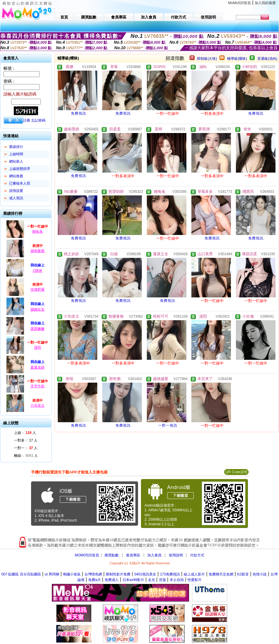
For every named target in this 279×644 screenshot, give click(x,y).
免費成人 (112, 580)
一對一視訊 (168, 425)
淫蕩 (162, 580)
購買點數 (111, 555)
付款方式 (197, 555)
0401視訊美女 (145, 574)
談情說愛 (16, 191)
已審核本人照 (20, 183)
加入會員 (154, 555)
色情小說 (260, 574)
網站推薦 (16, 176)
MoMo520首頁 (240, 3)
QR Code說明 (236, 472)
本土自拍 (177, 580)
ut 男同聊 (52, 574)
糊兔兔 (38, 231)
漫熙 (38, 347)
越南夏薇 (38, 251)
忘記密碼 (38, 120)
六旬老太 (38, 406)
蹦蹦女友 (38, 309)
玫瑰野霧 (38, 289)
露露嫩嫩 (38, 329)
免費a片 (95, 580)
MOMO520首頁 (87, 555)
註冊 (27, 120)
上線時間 (16, 154)
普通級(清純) (267, 59)
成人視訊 (16, 198)
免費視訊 (79, 113)
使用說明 (176, 555)
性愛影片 (195, 580)
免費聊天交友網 (221, 574)
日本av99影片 (133, 580)
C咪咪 (38, 271)
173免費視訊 (170, 574)
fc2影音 (243, 574)
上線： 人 (25, 433)
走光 (152, 580)
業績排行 (16, 147)
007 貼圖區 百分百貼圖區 (21, 574)
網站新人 (16, 161)
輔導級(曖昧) (237, 59)
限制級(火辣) (207, 59)
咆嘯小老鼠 (72, 574)
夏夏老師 (38, 367)
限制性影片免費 (118, 574)
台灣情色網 (93, 574)
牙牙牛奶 (38, 386)
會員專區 (133, 555)
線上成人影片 (194, 574)
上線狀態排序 (20, 169)
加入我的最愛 (265, 3)
